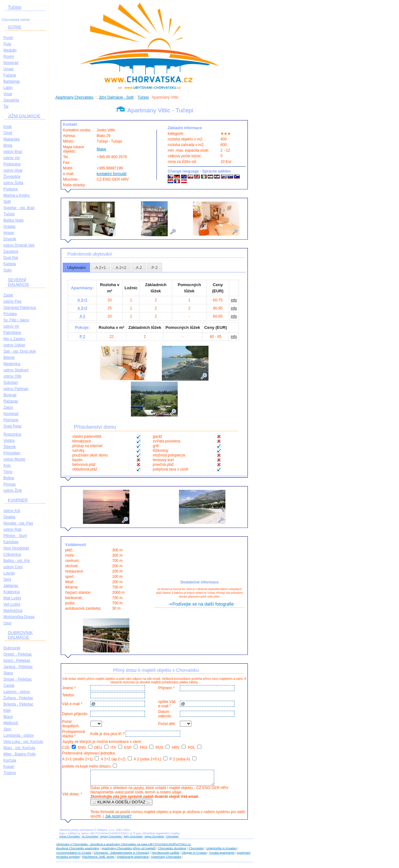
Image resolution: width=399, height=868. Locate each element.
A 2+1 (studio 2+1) (80, 759)
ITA (116, 748)
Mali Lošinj (12, 598)
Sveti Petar (13, 426)
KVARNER (18, 500)
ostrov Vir (11, 326)
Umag (8, 69)
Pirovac (10, 484)
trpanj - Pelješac (17, 661)
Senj (7, 579)
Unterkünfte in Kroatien (221, 851)
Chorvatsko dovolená (172, 851)
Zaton (8, 407)
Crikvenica (12, 554)
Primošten (12, 453)
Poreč (8, 38)
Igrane (9, 233)
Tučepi (14, 7)
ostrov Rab (12, 529)
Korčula (10, 760)
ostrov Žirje (13, 490)
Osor (7, 623)
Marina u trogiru (17, 195)
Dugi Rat (11, 258)
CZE (69, 748)
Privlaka (10, 314)
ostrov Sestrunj (16, 370)
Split (7, 202)
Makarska (12, 139)
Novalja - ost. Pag (18, 523)
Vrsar (8, 94)
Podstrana (12, 164)
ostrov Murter (14, 459)
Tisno (8, 472)
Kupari (9, 767)
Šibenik (10, 447)
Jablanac (11, 586)
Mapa (101, 149)
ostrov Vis (12, 158)
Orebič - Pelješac (18, 654)
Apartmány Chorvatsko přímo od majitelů (128, 851)
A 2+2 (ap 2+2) (116, 759)
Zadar (8, 295)
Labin (8, 88)
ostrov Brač (13, 152)
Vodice (9, 441)
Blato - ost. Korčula (19, 748)
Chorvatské (172, 839)
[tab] (76, 268)
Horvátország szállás (165, 855)
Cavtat (9, 685)
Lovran (9, 573)
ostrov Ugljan (14, 345)
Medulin (10, 50)
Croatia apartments (222, 855)
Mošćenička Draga (19, 617)
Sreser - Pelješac (18, 679)
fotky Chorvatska (133, 839)
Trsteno (10, 773)
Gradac (10, 227)
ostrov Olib (12, 376)
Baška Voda (13, 220)
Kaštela (10, 264)
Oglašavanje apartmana (133, 859)
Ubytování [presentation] (76, 268)
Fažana (10, 75)
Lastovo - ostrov (17, 692)
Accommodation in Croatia (74, 855)
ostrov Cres (13, 567)
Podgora (10, 189)
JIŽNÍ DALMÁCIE (24, 116)
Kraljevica (12, 592)
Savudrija (11, 100)
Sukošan (11, 383)
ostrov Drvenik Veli (19, 245)
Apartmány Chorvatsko (75, 97)
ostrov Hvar (13, 170)
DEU (101, 748)
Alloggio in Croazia (194, 855)
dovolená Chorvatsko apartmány (78, 851)
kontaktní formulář (112, 174)
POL (195, 748)
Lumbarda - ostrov (19, 735)
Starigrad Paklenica (20, 308)
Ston (7, 729)
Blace (8, 717)
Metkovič (11, 723)
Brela (8, 145)
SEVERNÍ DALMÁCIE (19, 282)
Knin (7, 466)
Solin (8, 270)
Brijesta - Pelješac (18, 704)
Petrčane (11, 420)
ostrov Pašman (16, 389)
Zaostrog (11, 251)
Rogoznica (12, 434)
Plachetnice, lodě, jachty (98, 859)
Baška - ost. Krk (17, 561)
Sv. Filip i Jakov (16, 320)
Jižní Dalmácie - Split (116, 97)
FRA (147, 748)
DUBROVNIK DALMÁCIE (20, 635)
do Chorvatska (90, 839)
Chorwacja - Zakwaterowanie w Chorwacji (121, 855)
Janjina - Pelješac (18, 667)
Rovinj (9, 56)
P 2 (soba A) (183, 759)
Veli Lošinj (12, 604)
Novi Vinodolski (16, 548)
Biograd (10, 395)
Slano (8, 673)
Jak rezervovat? (117, 819)
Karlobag (11, 542)
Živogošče (12, 177)
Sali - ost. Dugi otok (20, 351)
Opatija (9, 517)
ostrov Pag (12, 301)
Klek (7, 710)
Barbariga (12, 81)
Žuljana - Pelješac (18, 698)
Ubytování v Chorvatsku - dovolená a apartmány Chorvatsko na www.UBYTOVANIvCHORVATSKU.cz (123, 847)
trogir (8, 127)
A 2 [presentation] (139, 268)
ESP (131, 748)
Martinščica (13, 611)
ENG (85, 748)
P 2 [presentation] (155, 268)
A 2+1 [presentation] (101, 268)
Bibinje (9, 358)
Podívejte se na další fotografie (203, 604)
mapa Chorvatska (154, 839)
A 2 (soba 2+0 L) (150, 759)
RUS (163, 748)
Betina (9, 478)
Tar (6, 106)
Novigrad (11, 63)
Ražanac (11, 401)
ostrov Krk (12, 511)
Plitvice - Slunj (15, 536)
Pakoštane (12, 333)
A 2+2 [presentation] (121, 268)
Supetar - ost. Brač (19, 208)
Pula (7, 44)
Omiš (8, 133)
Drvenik (10, 239)
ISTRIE (14, 27)
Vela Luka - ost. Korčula (23, 742)
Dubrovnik (12, 648)
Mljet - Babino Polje (19, 754)
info (234, 300)
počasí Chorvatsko (70, 839)
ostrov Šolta (13, 183)
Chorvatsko (196, 851)
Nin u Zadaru (14, 339)
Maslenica (12, 364)
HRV (179, 748)
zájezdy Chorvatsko (111, 839)
